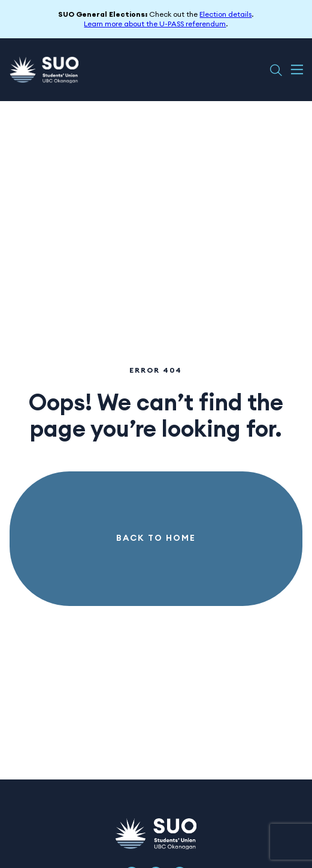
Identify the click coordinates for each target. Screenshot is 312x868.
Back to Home (156, 538)
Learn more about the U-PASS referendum (155, 24)
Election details (225, 14)
